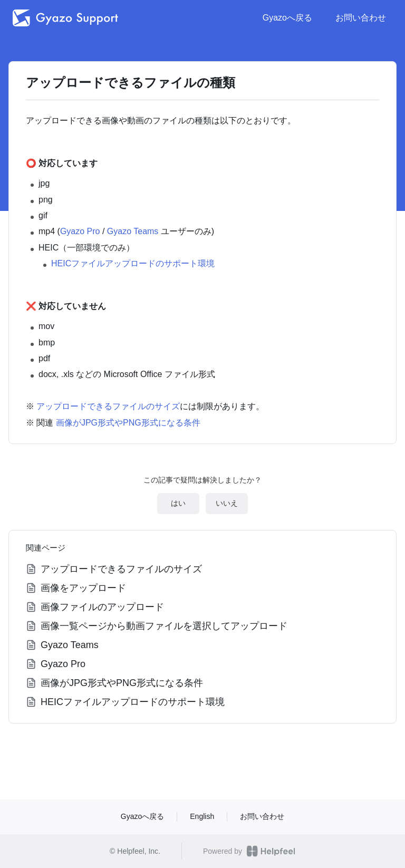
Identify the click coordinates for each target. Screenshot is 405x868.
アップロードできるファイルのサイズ (108, 406)
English (202, 816)
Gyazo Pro (80, 231)
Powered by (249, 851)
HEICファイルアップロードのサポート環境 (133, 263)
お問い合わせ (361, 18)
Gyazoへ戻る (287, 18)
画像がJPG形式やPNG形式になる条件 (128, 423)
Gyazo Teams (133, 231)
